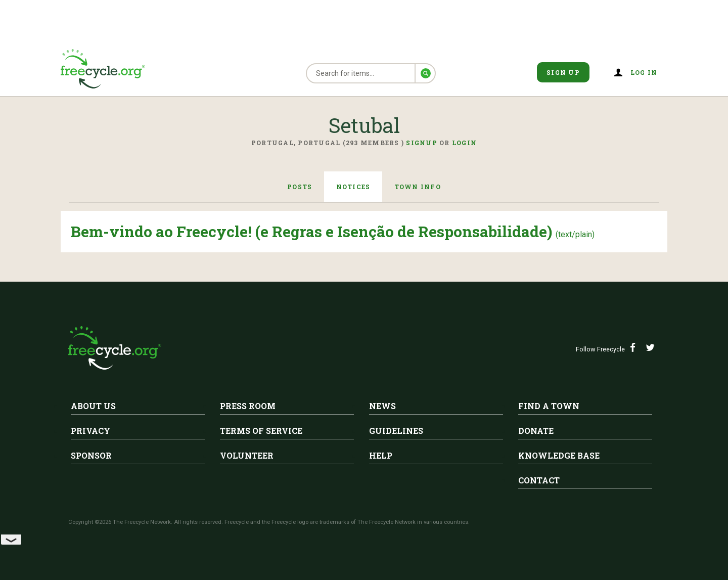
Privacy (90, 431)
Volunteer (247, 455)
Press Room (248, 406)
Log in (644, 72)
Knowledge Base (559, 455)
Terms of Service (261, 431)
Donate (536, 431)
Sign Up (563, 72)
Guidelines (396, 431)
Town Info (418, 187)
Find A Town (549, 406)
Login (464, 143)
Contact (539, 480)
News (382, 406)
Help (381, 455)
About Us (93, 406)
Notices (353, 187)
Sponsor (91, 455)
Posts (299, 187)
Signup (422, 143)
